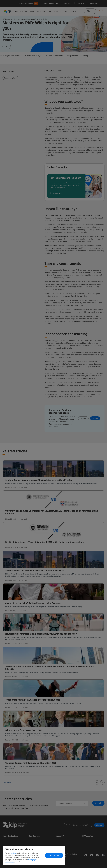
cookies (14, 853)
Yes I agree (54, 855)
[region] (34, 855)
